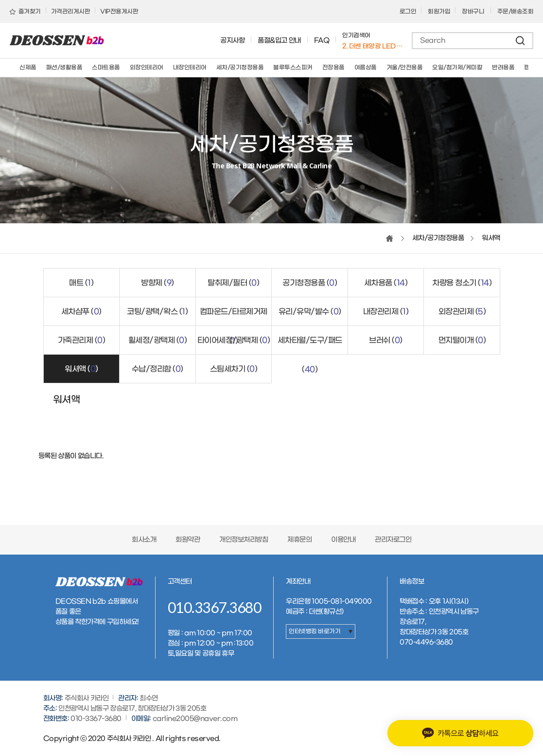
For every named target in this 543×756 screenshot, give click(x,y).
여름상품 (366, 68)
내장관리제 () (386, 312)
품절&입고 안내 (279, 41)
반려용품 (503, 68)
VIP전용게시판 (119, 12)
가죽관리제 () (82, 340)
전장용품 (333, 68)
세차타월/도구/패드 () (310, 345)
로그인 (408, 12)
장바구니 (474, 12)
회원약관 (188, 540)
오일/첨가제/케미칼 (457, 68)
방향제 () (158, 283)
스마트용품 (106, 68)
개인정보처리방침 (244, 540)
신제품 (28, 68)
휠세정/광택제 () (158, 340)
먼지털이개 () (462, 340)
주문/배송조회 (516, 12)
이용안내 (343, 540)
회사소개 (144, 540)
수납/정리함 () (158, 369)
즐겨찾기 (25, 12)
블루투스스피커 (293, 68)
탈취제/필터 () (233, 283)
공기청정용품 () (310, 283)
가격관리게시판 (71, 12)
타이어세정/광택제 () (234, 340)
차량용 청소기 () (462, 283)
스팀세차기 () (234, 369)
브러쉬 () (386, 340)
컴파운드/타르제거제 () (234, 316)
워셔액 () (81, 369)
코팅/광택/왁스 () (157, 312)
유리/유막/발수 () (310, 312)
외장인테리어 (147, 68)
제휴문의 (299, 540)
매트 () (81, 283)
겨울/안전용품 (405, 68)
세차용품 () (386, 283)
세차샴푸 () (81, 312)
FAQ (322, 41)
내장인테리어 (190, 68)
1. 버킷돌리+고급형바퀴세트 (373, 45)
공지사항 (232, 41)
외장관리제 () (462, 312)
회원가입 (439, 12)
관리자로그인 (393, 540)
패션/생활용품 (64, 68)
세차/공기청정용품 (240, 68)
